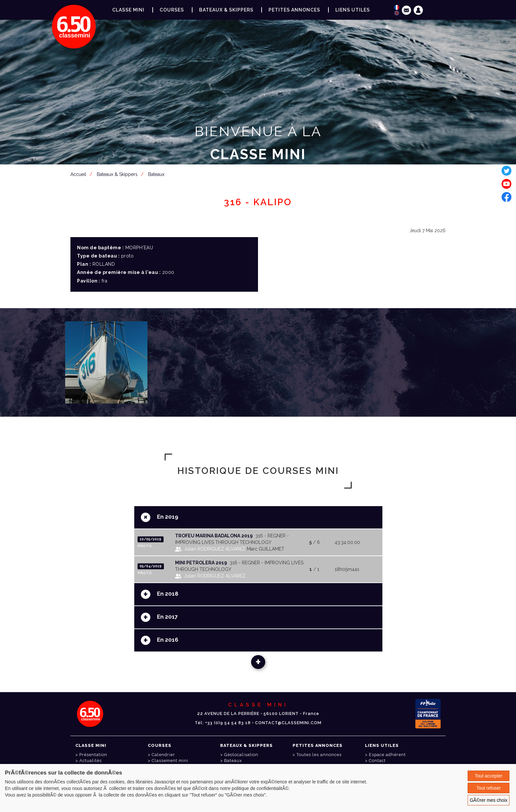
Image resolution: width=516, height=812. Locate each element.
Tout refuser (489, 788)
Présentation (93, 755)
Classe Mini (128, 10)
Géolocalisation (241, 755)
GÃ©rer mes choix (489, 800)
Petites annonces (294, 10)
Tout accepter (489, 776)
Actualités (90, 761)
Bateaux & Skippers (226, 10)
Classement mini (170, 761)
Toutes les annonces (319, 755)
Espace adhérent (259, 186)
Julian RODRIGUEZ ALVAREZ (215, 549)
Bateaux (233, 761)
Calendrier (163, 755)
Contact (377, 761)
